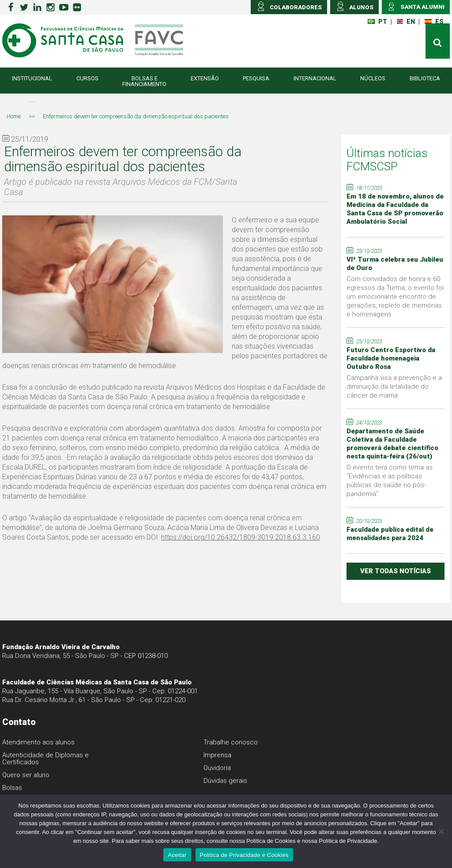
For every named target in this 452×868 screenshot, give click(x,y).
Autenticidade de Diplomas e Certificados (45, 759)
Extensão (205, 78)
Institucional (32, 78)
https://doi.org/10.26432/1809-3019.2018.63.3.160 (241, 537)
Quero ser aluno (26, 775)
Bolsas (12, 788)
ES (434, 22)
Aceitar (177, 855)
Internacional (315, 78)
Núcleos (373, 78)
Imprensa (217, 755)
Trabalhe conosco (231, 742)
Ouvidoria (217, 768)
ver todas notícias (395, 571)
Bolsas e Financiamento (144, 81)
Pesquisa (256, 78)
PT (377, 22)
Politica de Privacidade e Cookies (244, 855)
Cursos (87, 78)
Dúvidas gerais (225, 781)
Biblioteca (425, 78)
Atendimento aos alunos (38, 742)
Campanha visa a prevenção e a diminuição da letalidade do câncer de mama (394, 387)
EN (406, 22)
